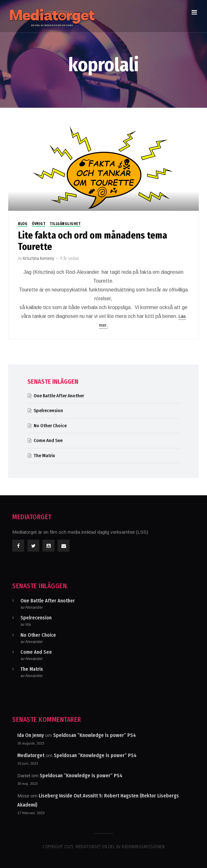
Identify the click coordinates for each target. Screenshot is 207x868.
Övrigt (39, 224)
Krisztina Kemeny (39, 259)
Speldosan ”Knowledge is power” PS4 (95, 735)
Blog (23, 224)
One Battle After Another (59, 396)
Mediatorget (31, 755)
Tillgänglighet (65, 224)
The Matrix (44, 456)
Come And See (48, 440)
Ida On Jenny (31, 735)
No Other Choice (50, 426)
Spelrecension (48, 411)
